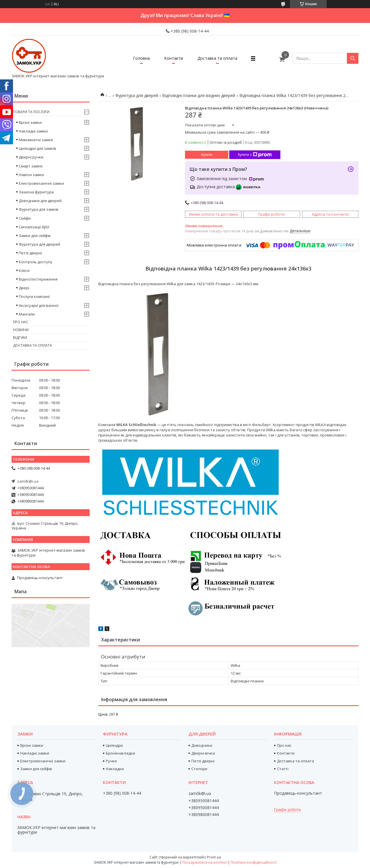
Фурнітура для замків (39, 209)
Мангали (27, 314)
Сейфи (25, 218)
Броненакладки (120, 753)
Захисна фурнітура (36, 192)
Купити (207, 155)
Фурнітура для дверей (137, 95)
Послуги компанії (34, 296)
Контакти (174, 58)
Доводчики (202, 745)
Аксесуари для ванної (39, 305)
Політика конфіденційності (254, 862)
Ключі (24, 270)
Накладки (115, 769)
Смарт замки (31, 166)
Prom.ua (214, 857)
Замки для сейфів (35, 236)
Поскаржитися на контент (205, 862)
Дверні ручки (31, 157)
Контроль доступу (36, 262)
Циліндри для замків (37, 148)
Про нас (21, 322)
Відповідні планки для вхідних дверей (199, 95)
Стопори (199, 769)
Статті (283, 769)
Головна (141, 58)
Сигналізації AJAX (34, 227)
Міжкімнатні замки (36, 140)
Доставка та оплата (217, 58)
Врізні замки (30, 122)
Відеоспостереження (38, 279)
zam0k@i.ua (28, 481)
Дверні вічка (203, 753)
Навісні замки (31, 175)
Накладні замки (33, 131)
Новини (21, 330)
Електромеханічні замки (41, 183)
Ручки (111, 761)
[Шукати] (353, 58)
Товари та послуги (31, 112)
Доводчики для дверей (40, 201)
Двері (24, 288)
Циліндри (114, 745)
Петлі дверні (30, 253)
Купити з (255, 155)
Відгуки (20, 338)
